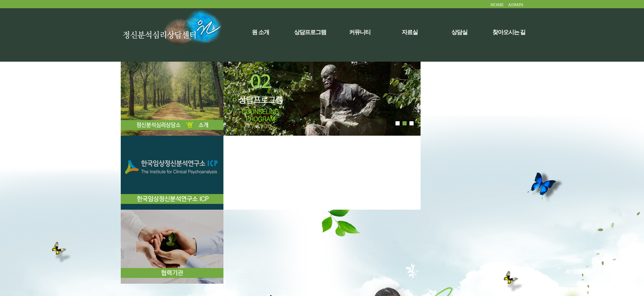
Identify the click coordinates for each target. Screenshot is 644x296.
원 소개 (260, 32)
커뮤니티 (360, 32)
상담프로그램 (310, 32)
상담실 (459, 32)
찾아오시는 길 (509, 32)
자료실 (410, 32)
